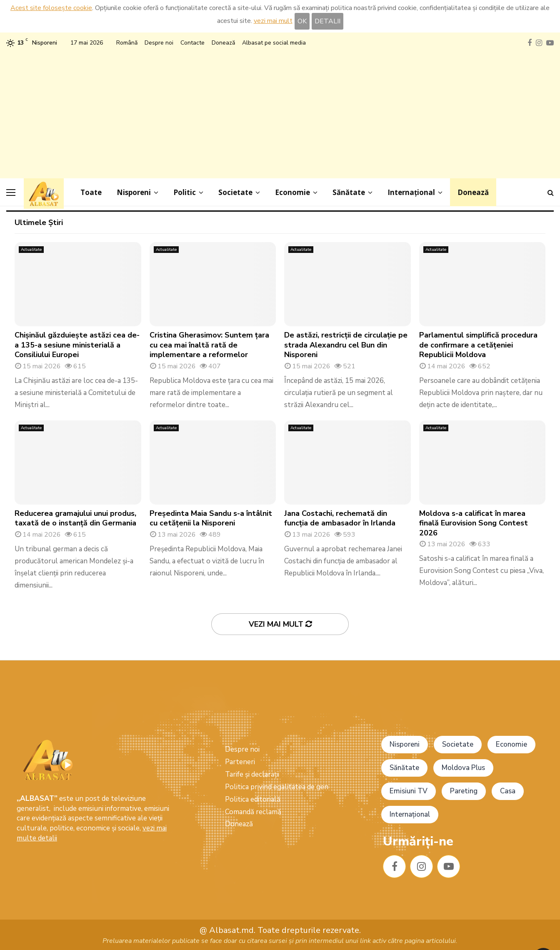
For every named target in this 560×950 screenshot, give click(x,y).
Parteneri (240, 762)
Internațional (411, 192)
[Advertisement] (280, 112)
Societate (235, 192)
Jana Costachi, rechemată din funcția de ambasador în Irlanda (340, 518)
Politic (185, 192)
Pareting (464, 791)
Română (127, 43)
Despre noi (159, 43)
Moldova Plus (463, 768)
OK (302, 21)
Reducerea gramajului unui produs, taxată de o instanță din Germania (75, 518)
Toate (91, 192)
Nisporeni (134, 192)
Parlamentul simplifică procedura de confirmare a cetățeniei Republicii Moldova (478, 345)
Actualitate (31, 250)
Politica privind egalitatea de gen (277, 787)
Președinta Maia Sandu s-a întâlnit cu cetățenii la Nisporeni (211, 518)
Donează (223, 43)
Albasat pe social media (274, 43)
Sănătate (349, 192)
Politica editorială (253, 799)
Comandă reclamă (253, 812)
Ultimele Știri (39, 222)
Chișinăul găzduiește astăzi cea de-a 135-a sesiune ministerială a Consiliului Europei (77, 345)
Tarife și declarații (252, 774)
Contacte (192, 43)
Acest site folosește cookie (51, 8)
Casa (508, 791)
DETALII (327, 21)
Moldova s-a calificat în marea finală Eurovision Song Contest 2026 (474, 523)
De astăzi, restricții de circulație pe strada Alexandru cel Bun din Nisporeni (346, 345)
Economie (292, 192)
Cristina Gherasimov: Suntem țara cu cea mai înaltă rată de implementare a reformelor (209, 345)
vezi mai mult (273, 21)
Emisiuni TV (409, 791)
